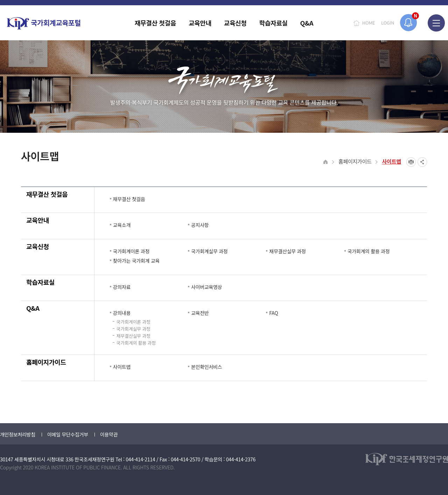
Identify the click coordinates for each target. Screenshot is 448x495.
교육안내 (38, 220)
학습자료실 (40, 282)
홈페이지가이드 (355, 161)
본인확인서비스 (206, 367)
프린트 (411, 162)
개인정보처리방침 (18, 434)
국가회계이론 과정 (131, 251)
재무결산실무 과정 (287, 251)
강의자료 (122, 287)
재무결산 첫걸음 (47, 194)
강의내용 (122, 313)
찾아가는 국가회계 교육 (136, 261)
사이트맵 (391, 161)
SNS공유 (422, 162)
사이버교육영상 (206, 287)
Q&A (33, 308)
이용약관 (109, 434)
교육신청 (38, 246)
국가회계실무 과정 (209, 251)
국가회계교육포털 (44, 23)
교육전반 (200, 313)
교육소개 (122, 225)
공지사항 (200, 225)
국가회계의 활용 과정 (369, 251)
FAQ (274, 313)
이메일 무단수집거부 (68, 434)
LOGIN (388, 23)
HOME (369, 23)
